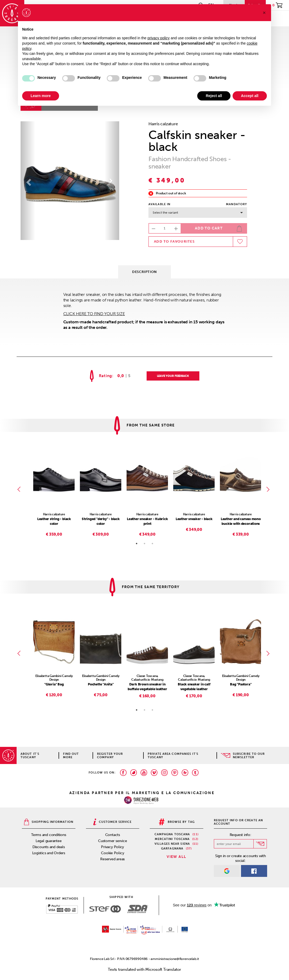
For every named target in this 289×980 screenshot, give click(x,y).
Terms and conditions (49, 835)
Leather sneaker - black (194, 519)
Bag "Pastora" (241, 684)
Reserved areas (112, 859)
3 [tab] (152, 544)
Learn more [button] (41, 96)
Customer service (112, 841)
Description (144, 272)
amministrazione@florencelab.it (175, 959)
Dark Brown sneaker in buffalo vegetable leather (147, 687)
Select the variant (198, 213)
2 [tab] (144, 544)
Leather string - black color (54, 521)
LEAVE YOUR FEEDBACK (173, 376)
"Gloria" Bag (54, 684)
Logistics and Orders (49, 853)
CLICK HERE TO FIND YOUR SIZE (94, 314)
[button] (28, 181)
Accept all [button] (250, 96)
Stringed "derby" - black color (101, 521)
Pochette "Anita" (101, 684)
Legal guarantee (49, 841)
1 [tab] (137, 544)
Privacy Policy (112, 847)
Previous (20, 489)
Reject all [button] (214, 96)
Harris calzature (163, 124)
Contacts (113, 835)
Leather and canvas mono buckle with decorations (241, 521)
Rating (106, 376)
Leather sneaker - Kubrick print (147, 521)
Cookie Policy (112, 853)
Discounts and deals (49, 847)
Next (269, 489)
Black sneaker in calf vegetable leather (194, 687)
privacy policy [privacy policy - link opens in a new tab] (158, 38)
